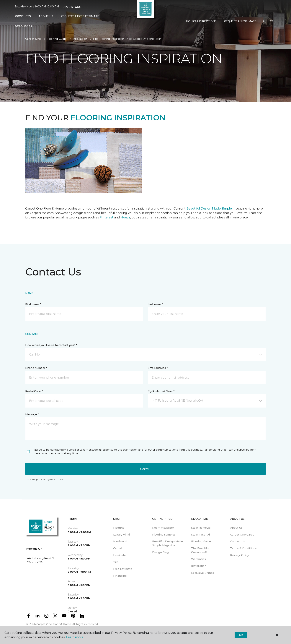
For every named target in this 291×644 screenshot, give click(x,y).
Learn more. (75, 637)
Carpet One (33, 39)
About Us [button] (46, 16)
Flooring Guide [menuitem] (201, 541)
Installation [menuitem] (199, 566)
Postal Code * (34, 391)
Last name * (155, 304)
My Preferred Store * (161, 391)
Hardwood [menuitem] (120, 541)
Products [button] (23, 16)
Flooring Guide (57, 39)
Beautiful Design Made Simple (209, 209)
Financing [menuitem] (120, 576)
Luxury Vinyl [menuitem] (121, 535)
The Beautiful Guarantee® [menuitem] (200, 550)
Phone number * (36, 368)
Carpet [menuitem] (118, 548)
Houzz (125, 217)
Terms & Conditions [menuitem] (243, 548)
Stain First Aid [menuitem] (201, 535)
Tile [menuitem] (116, 562)
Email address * (158, 368)
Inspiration (80, 39)
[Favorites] (272, 21)
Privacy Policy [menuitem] (239, 555)
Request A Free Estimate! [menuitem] (80, 16)
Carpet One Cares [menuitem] (242, 535)
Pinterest (106, 217)
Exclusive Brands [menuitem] (203, 573)
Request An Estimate (240, 21)
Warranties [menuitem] (198, 559)
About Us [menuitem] (236, 528)
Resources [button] (23, 26)
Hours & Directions (201, 21)
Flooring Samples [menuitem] (164, 535)
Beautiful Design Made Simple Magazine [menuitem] (167, 543)
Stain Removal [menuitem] (201, 528)
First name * (33, 304)
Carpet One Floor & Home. (54, 624)
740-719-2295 (72, 7)
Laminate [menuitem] (120, 555)
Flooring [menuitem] (119, 528)
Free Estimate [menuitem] (123, 569)
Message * (32, 414)
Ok (241, 635)
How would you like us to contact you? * (51, 345)
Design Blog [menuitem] (160, 552)
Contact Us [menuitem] (238, 541)
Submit (145, 469)
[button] (264, 21)
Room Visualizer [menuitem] (163, 528)
